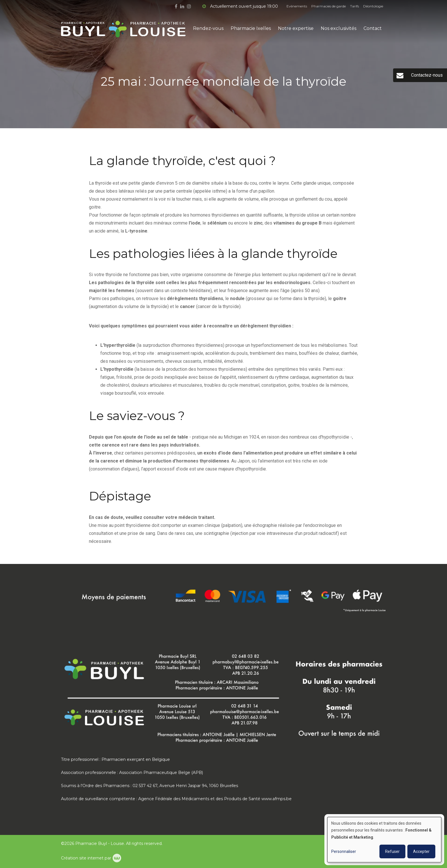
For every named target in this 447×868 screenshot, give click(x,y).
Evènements (297, 6)
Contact (373, 28)
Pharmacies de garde (329, 6)
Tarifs (354, 6)
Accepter (421, 851)
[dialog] (384, 840)
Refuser (392, 851)
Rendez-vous (208, 28)
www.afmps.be (277, 799)
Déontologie (373, 6)
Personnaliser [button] (344, 851)
